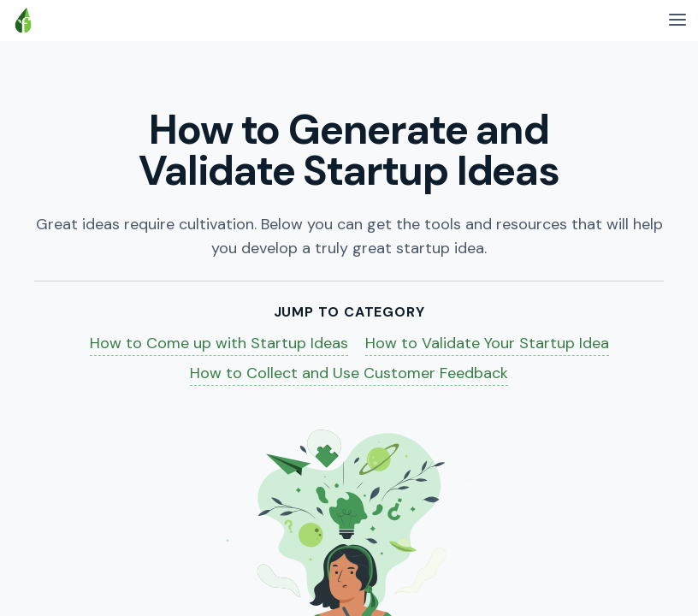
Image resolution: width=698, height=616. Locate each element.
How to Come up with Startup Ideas (219, 343)
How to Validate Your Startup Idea (487, 343)
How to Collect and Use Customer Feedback (349, 373)
